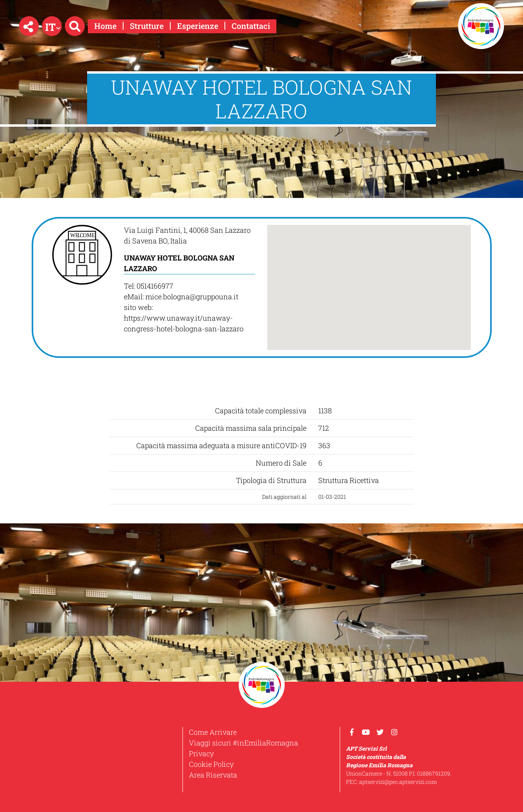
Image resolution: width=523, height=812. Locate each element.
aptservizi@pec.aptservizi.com (398, 782)
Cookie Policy (211, 764)
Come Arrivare (213, 732)
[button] (29, 26)
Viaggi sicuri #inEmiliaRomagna (243, 743)
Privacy (201, 753)
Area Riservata (213, 775)
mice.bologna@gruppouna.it (192, 297)
